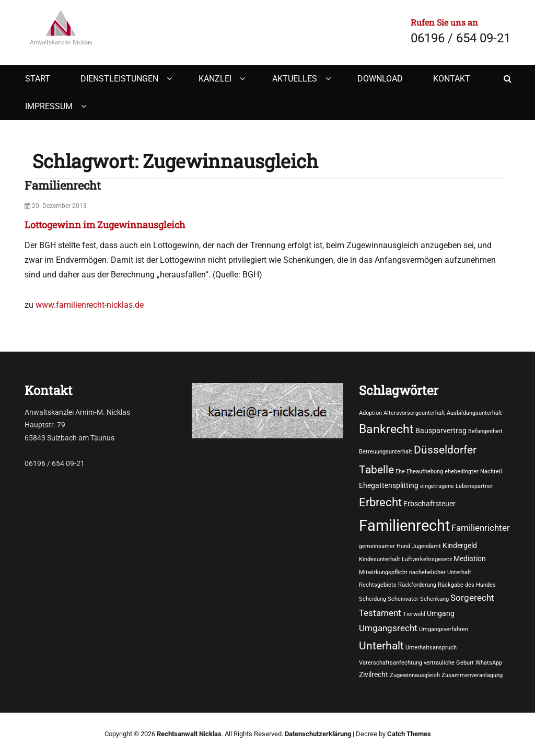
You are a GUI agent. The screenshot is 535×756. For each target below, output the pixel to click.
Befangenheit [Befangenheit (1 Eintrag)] (485, 431)
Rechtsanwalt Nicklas (189, 734)
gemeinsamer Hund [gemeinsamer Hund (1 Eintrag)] (385, 546)
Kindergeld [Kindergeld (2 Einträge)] (460, 545)
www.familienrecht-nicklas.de (90, 305)
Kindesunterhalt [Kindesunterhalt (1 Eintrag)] (380, 559)
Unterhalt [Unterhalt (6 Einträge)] (381, 645)
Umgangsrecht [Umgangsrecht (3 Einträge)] (388, 628)
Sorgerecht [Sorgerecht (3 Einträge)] (472, 598)
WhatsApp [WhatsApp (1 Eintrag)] (489, 663)
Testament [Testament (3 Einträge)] (380, 613)
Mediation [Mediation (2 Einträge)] (470, 559)
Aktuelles (295, 79)
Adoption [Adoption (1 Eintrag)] (370, 413)
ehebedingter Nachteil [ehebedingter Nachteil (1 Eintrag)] (473, 472)
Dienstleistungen (119, 79)
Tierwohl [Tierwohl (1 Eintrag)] (414, 614)
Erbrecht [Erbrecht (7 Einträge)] (380, 502)
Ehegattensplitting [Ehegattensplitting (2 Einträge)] (389, 485)
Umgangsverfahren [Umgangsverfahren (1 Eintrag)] (444, 629)
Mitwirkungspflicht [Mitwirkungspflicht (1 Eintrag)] (383, 572)
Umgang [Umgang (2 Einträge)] (441, 613)
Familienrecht (63, 185)
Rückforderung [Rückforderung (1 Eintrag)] (417, 585)
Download (380, 79)
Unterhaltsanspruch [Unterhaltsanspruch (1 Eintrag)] (431, 648)
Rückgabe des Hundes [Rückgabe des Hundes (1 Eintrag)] (467, 585)
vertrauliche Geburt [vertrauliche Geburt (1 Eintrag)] (449, 663)
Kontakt (452, 79)
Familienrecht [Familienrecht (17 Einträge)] (404, 526)
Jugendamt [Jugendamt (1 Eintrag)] (426, 546)
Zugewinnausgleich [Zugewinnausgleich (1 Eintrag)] (415, 675)
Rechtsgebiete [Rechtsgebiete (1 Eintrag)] (378, 585)
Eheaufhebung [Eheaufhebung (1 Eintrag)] (425, 472)
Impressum (49, 106)
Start (38, 79)
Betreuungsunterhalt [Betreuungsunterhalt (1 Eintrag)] (386, 452)
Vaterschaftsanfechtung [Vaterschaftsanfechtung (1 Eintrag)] (391, 663)
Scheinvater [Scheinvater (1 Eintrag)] (403, 599)
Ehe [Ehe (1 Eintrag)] (400, 472)
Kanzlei (215, 79)
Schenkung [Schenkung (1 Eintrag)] (434, 599)
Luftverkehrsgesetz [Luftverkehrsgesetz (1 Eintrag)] (427, 559)
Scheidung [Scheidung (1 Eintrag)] (373, 599)
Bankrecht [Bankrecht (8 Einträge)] (386, 429)
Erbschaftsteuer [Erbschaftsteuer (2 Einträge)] (429, 504)
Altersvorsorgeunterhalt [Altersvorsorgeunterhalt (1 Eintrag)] (414, 413)
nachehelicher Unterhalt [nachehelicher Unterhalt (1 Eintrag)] (440, 572)
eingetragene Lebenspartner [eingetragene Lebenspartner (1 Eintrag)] (457, 486)
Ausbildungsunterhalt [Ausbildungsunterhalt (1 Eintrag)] (474, 413)
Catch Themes (409, 734)
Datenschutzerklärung (318, 734)
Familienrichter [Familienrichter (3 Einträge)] (481, 528)
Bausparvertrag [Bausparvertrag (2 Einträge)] (441, 431)
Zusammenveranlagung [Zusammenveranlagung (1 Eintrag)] (472, 675)
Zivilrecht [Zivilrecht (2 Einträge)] (374, 674)
